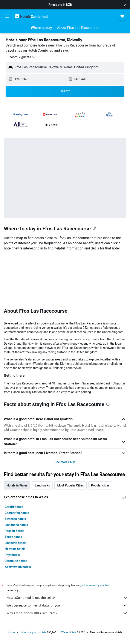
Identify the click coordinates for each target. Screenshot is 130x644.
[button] (125, 5)
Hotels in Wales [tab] (17, 485)
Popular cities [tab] (100, 485)
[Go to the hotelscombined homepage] (31, 16)
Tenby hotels (13, 537)
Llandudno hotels (16, 525)
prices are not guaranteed (96, 585)
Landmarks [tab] (42, 485)
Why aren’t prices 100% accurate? (67, 613)
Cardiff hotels (14, 507)
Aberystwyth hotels (18, 567)
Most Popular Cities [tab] (70, 485)
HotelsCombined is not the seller (67, 598)
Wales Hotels (69, 632)
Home (11, 632)
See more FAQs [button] (65, 462)
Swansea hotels (15, 519)
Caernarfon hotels (17, 513)
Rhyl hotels (12, 555)
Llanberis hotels (16, 543)
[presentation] (94, 228)
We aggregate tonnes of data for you (67, 605)
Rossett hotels (15, 531)
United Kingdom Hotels (33, 632)
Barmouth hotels (16, 561)
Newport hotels (15, 549)
